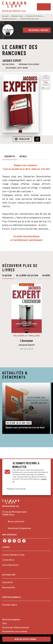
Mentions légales (11, 619)
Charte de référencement (16, 627)
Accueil (5, 16)
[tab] (10, 156)
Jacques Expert (12, 61)
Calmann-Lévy (17, 16)
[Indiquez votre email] (23, 489)
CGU (4, 623)
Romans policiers (9, 19)
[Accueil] (14, 7)
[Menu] (44, 7)
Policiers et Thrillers (34, 16)
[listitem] (5, 541)
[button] (37, 30)
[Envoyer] (45, 489)
